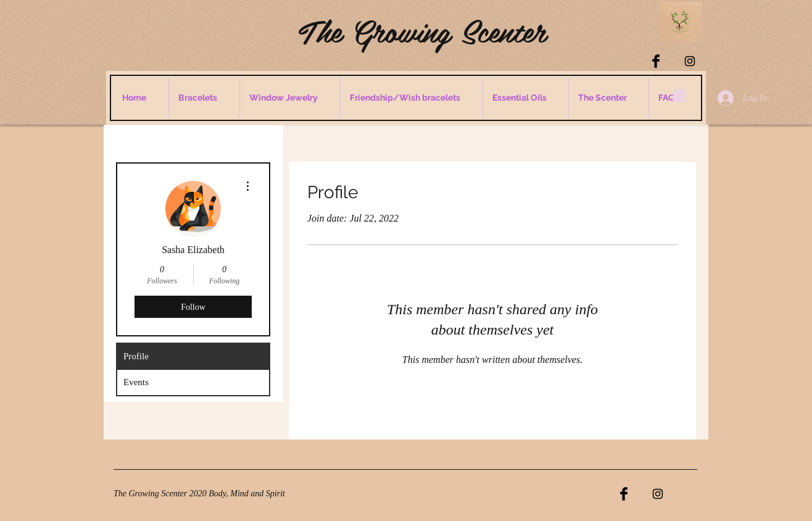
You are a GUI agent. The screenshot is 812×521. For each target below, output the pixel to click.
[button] (679, 94)
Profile (136, 356)
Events (136, 382)
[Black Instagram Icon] (690, 61)
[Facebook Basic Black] (656, 61)
